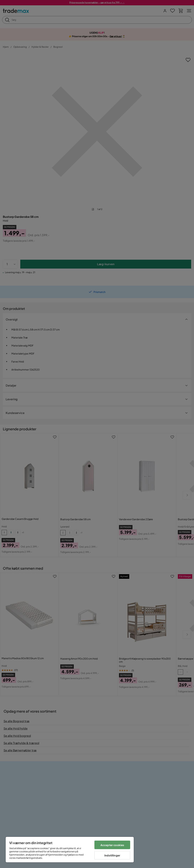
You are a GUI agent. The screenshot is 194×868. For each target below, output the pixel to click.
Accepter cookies (112, 845)
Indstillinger (112, 855)
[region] (70, 850)
